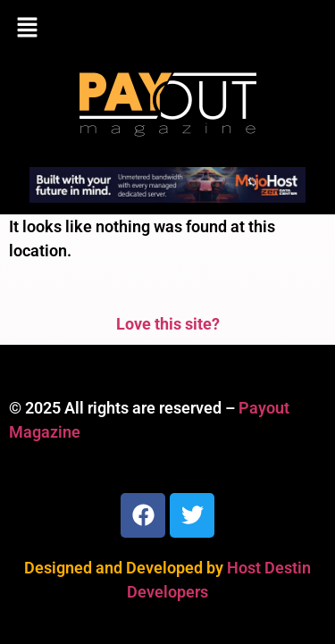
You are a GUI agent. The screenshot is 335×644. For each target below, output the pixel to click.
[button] (167, 29)
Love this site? (168, 324)
